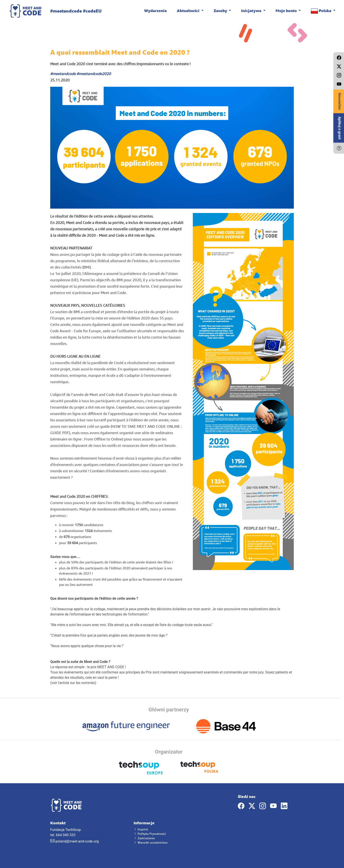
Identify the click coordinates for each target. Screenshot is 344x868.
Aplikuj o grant (340, 128)
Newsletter (340, 101)
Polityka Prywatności (150, 834)
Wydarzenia (155, 11)
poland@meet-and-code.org (77, 841)
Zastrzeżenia (144, 838)
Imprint (141, 829)
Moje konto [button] (287, 11)
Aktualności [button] (189, 11)
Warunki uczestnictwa (150, 842)
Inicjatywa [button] (252, 11)
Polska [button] (322, 11)
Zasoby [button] (221, 11)
